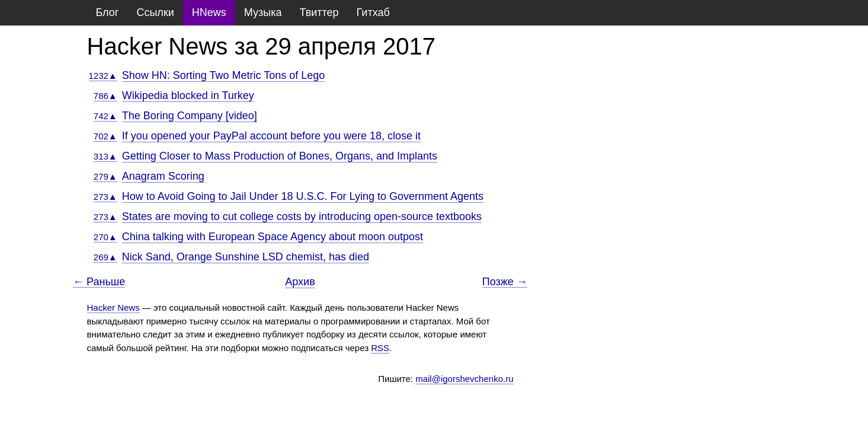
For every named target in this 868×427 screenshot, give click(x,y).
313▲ (105, 156)
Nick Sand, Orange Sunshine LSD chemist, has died (246, 257)
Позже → (505, 282)
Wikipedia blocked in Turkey (188, 95)
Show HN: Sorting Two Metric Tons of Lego (224, 75)
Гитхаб (373, 12)
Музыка (263, 12)
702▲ (105, 136)
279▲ (105, 176)
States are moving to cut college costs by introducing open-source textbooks (302, 216)
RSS (380, 348)
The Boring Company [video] (190, 116)
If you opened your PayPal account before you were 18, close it (271, 136)
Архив (300, 282)
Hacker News (113, 307)
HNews (209, 12)
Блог (108, 12)
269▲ (105, 257)
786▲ (105, 96)
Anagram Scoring (163, 176)
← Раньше (99, 282)
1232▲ (103, 76)
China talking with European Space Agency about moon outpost (273, 237)
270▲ (105, 237)
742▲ (105, 116)
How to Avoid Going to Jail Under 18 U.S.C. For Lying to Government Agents (303, 196)
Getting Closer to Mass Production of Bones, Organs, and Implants (280, 156)
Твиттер (319, 12)
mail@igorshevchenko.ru (464, 379)
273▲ (105, 197)
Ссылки (155, 12)
